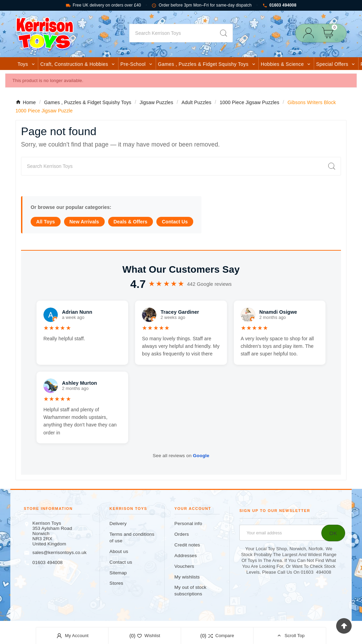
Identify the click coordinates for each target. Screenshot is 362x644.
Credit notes (187, 545)
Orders (182, 534)
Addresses (185, 556)
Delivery (118, 524)
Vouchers (184, 566)
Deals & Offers (131, 222)
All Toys (46, 222)
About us (119, 551)
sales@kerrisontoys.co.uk (59, 552)
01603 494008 (280, 5)
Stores (116, 583)
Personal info (188, 524)
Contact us (121, 562)
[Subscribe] (333, 533)
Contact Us (175, 222)
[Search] (172, 33)
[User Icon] (311, 33)
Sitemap (118, 573)
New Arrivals (84, 222)
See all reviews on (181, 456)
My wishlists (187, 577)
